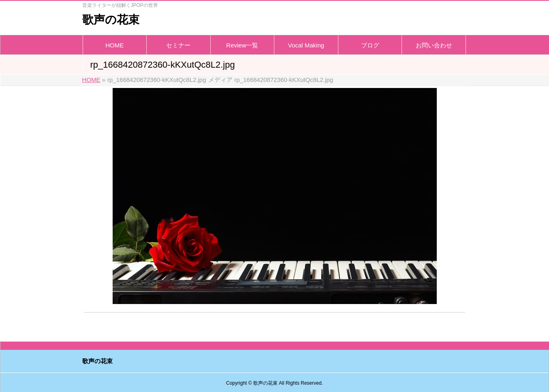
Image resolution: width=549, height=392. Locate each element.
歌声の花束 (111, 20)
